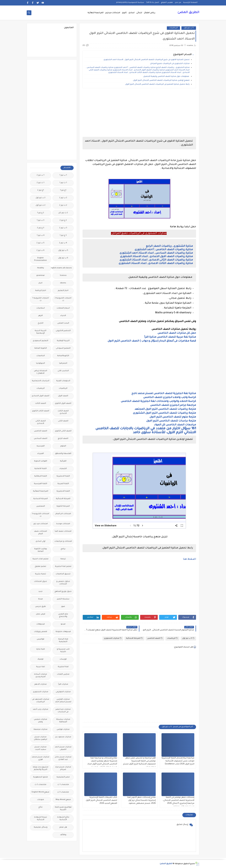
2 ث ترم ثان (63, 213)
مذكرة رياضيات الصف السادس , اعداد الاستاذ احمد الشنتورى (156, 253)
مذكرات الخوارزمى (63, 692)
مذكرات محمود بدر (63, 737)
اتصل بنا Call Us (153, 3)
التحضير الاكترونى (63, 331)
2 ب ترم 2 (63, 198)
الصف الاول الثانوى (63, 404)
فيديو (63, 624)
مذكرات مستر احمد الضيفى (63, 748)
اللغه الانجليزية (63, 491)
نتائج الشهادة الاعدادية (63, 819)
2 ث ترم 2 (63, 205)
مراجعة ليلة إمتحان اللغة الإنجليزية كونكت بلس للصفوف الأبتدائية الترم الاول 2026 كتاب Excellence (178, 761)
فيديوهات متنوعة (63, 632)
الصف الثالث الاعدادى (63, 412)
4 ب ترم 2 (63, 243)
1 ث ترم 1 (63, 183)
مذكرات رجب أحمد (40, 709)
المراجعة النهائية (96, 13)
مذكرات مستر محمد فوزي (40, 758)
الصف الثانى (63, 421)
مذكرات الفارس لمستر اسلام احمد (63, 701)
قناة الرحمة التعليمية (63, 640)
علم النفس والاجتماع (63, 615)
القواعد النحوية (41, 461)
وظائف (63, 835)
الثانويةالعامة (63, 356)
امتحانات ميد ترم (41, 524)
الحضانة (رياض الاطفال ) (40, 372)
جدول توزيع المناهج (63, 592)
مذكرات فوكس (63, 730)
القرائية (63, 461)
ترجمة (63, 559)
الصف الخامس (155, 638)
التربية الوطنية (63, 341)
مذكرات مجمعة (40, 730)
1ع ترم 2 (41, 190)
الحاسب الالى (63, 371)
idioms (63, 283)
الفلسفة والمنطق (63, 454)
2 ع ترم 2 (63, 220)
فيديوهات (41, 624)
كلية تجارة (41, 649)
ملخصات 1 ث (63, 785)
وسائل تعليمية (41, 827)
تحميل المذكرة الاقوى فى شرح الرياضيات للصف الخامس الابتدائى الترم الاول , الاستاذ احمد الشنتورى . (146, 60)
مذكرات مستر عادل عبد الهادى (63, 758)
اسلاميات (41, 308)
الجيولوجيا (40, 363)
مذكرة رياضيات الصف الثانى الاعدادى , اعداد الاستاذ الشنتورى (156, 260)
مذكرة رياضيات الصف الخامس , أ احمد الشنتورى (164, 250)
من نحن (178, 3)
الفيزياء (41, 454)
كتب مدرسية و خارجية (63, 651)
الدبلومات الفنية (63, 381)
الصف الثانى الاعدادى (41, 422)
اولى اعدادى (40, 541)
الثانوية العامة (41, 348)
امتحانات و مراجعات (63, 541)
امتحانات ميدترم (113, 13)
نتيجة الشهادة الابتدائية (40, 819)
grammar (41, 276)
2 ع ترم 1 (40, 213)
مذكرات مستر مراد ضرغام (63, 768)
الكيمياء (63, 469)
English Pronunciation (40, 259)
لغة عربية (40, 667)
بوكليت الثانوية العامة (41, 550)
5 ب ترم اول (189, 28)
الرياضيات (173, 28)
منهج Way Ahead (63, 800)
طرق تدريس (40, 607)
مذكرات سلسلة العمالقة (63, 721)
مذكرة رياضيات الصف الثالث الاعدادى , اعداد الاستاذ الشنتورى (156, 263)
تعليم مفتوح (40, 567)
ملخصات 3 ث (63, 792)
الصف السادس (41, 439)
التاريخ (41, 323)
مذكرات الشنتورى (113, 638)
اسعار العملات (63, 308)
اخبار (40, 283)
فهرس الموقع (167, 3)
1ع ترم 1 (63, 190)
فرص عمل (41, 614)
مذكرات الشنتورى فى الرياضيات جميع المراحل (170, 64)
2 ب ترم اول (40, 198)
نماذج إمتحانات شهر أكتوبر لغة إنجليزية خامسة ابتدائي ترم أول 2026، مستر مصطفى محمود (141, 800)
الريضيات (41, 388)
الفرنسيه (41, 446)
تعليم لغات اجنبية (40, 559)
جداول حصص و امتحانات (63, 583)
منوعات (41, 800)
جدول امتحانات (40, 582)
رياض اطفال (150, 13)
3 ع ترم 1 (63, 235)
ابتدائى (139, 13)
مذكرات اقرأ (63, 684)
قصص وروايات (41, 632)
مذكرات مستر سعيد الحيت (40, 748)
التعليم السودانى (63, 348)
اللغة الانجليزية (63, 476)
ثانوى (124, 13)
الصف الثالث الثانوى (41, 411)
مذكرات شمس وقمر (40, 721)
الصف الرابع (63, 439)
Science (63, 276)
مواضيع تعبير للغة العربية (63, 809)
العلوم (63, 446)
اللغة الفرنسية (40, 484)
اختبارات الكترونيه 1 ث (41, 299)
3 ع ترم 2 (41, 228)
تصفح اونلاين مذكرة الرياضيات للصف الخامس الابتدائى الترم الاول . (161, 80)
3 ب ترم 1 (40, 220)
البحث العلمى (63, 323)
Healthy (41, 268)
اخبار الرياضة (41, 291)
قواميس (40, 639)
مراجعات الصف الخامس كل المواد (175, 425)
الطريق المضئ (188, 13)
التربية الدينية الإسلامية (40, 332)
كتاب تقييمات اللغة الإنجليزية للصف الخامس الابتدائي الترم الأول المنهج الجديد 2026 (101, 800)
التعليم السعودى (40, 341)
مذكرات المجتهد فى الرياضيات (41, 701)
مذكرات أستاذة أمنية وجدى (40, 676)
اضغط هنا (190, 559)
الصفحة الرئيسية (190, 3)
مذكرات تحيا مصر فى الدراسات (63, 711)
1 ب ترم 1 (63, 175)
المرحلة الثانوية (63, 506)
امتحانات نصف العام (40, 533)
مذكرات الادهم (40, 684)
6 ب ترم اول (63, 258)
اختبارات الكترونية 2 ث (63, 299)
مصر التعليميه (63, 777)
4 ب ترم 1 (41, 235)
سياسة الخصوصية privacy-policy (130, 3)
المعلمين (41, 506)
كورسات (63, 659)
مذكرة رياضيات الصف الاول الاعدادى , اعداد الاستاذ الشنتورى (156, 257)
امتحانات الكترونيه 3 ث (40, 515)
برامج (63, 549)
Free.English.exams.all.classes (62, 268)
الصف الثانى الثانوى (63, 431)
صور (63, 607)
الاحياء (63, 316)
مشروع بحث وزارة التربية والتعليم (41, 768)
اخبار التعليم (63, 291)
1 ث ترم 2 (40, 183)
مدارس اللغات (63, 674)
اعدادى (132, 13)
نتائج (40, 807)
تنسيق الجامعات (63, 574)
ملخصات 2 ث (40, 785)
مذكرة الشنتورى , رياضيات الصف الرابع (169, 246)
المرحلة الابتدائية (134, 638)
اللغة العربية (63, 484)
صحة (40, 599)
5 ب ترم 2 (40, 243)
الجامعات (41, 356)
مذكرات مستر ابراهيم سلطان (40, 738)
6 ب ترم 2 (40, 251)
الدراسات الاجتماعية (41, 381)
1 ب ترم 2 (40, 175)
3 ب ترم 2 (63, 228)
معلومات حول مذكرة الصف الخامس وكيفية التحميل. (166, 77)
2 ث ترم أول (40, 205)
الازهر (40, 316)
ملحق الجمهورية (40, 777)
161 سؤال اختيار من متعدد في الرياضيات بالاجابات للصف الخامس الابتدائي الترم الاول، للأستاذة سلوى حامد (146, 431)
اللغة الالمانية (40, 469)
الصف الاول (63, 396)
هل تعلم (63, 827)
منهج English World (40, 792)
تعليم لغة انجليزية (63, 567)
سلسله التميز (63, 599)
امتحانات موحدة (63, 524)
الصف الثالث (41, 404)
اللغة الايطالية (41, 476)
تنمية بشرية (40, 574)
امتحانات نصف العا (63, 531)
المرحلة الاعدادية (40, 499)
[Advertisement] (139, 113)
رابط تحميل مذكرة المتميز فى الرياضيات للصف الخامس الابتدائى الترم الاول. (157, 84)
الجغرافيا (63, 363)
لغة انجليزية (63, 667)
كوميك (40, 659)
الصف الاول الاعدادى (40, 396)
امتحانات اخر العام (63, 514)
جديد (40, 592)
